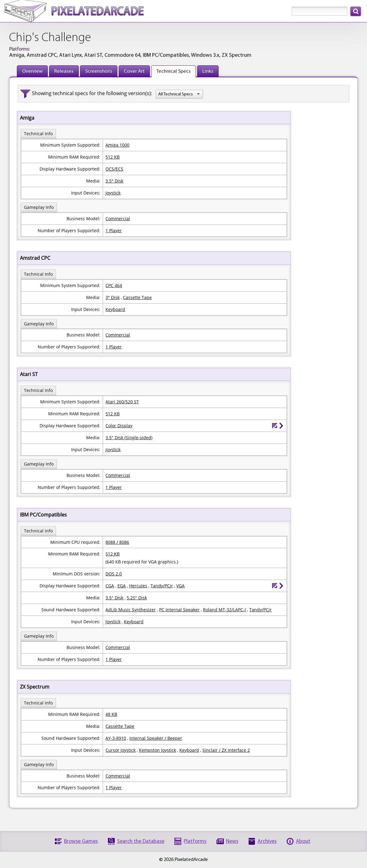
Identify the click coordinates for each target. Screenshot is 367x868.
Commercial (118, 219)
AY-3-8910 (116, 738)
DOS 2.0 (114, 574)
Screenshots (99, 71)
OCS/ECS (114, 169)
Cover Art (134, 71)
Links (208, 71)
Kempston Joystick (157, 750)
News (232, 841)
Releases (64, 71)
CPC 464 (114, 285)
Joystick (113, 193)
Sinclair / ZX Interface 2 (226, 750)
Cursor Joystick (120, 750)
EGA (122, 586)
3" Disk (113, 297)
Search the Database (141, 841)
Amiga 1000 (117, 145)
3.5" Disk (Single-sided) (129, 438)
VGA (180, 586)
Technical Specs (174, 71)
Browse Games (81, 841)
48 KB (111, 714)
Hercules (138, 586)
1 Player (114, 230)
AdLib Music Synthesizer (131, 610)
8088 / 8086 (117, 542)
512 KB (113, 157)
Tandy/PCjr (162, 586)
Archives (267, 841)
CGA (110, 586)
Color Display (119, 426)
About (303, 841)
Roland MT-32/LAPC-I (224, 610)
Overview (32, 71)
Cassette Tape (137, 297)
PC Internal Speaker (179, 610)
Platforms (195, 841)
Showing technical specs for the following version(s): (92, 93)
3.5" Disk (114, 181)
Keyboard (115, 309)
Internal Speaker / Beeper (156, 738)
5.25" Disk (137, 598)
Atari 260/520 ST (122, 402)
